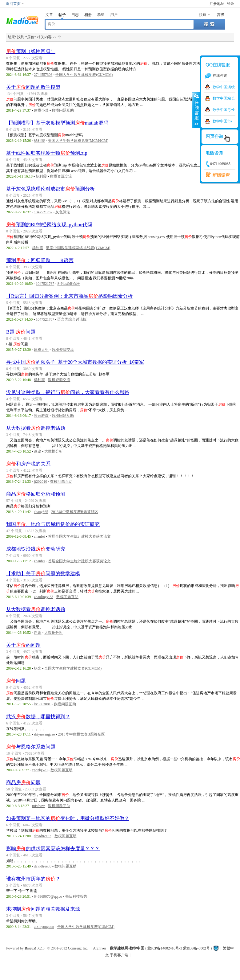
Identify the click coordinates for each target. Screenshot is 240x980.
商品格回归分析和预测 (36, 494)
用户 (114, 15)
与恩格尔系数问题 (31, 747)
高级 (221, 15)
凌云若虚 (41, 416)
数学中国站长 (224, 98)
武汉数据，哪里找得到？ (38, 717)
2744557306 (43, 75)
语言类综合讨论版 (72, 319)
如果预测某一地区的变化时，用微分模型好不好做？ (68, 818)
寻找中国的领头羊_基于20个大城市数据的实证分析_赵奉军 (75, 362)
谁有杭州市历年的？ (33, 879)
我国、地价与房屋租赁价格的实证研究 (53, 524)
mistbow (38, 806)
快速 (203, 15)
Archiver (100, 948)
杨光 (38, 668)
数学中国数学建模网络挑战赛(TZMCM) (78, 248)
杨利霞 (39, 141)
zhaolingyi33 (44, 597)
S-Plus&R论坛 (68, 284)
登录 (230, 4)
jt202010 (40, 482)
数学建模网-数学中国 (127, 948)
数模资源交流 (61, 176)
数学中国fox (222, 121)
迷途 (38, 451)
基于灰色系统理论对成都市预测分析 (50, 189)
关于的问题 (23, 645)
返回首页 (13, 4)
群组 (101, 15)
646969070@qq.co (48, 896)
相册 (88, 15)
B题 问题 (21, 332)
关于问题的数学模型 (33, 87)
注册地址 (217, 4)
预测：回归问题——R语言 (40, 260)
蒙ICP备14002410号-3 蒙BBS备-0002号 (178, 948)
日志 (75, 15)
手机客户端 (119, 955)
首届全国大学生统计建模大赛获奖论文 (79, 536)
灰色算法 (63, 212)
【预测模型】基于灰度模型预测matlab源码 (57, 123)
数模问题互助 (63, 110)
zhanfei (39, 536)
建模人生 (41, 350)
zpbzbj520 (40, 770)
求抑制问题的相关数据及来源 (43, 909)
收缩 (196, 110)
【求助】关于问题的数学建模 (43, 574)
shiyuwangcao (44, 734)
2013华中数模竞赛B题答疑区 (75, 512)
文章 (49, 15)
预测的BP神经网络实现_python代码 (49, 225)
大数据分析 (54, 451)
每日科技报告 (76, 896)
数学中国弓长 (224, 110)
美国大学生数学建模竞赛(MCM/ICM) (78, 141)
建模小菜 (41, 110)
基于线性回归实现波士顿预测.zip (47, 153)
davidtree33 (43, 836)
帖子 (62, 15)
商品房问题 (23, 783)
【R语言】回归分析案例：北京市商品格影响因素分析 (69, 296)
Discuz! (30, 948)
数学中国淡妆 (224, 87)
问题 (16, 681)
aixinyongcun (44, 927)
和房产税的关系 (28, 464)
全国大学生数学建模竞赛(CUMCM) (84, 75)
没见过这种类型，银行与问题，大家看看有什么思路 (68, 392)
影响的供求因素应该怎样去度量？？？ (53, 849)
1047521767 (43, 212)
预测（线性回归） (31, 51)
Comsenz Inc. (78, 948)
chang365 (41, 512)
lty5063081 (42, 704)
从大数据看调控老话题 (36, 428)
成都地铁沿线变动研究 (36, 549)
